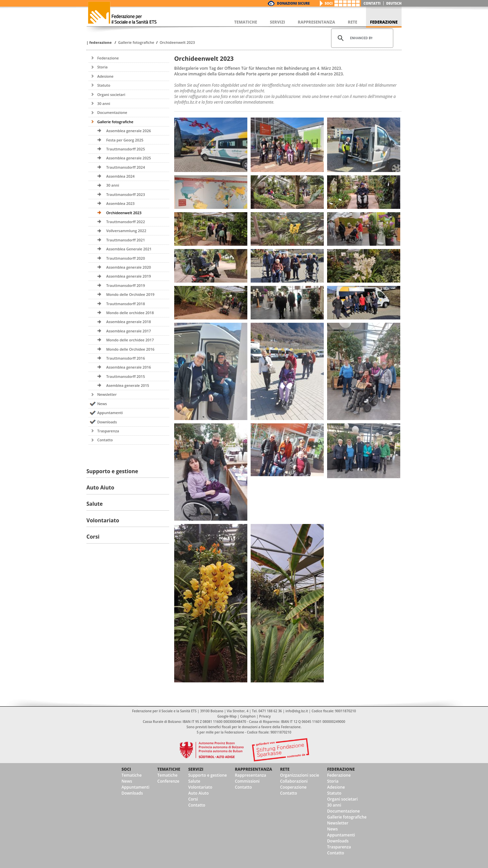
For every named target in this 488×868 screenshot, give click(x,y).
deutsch (394, 3)
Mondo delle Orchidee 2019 (130, 294)
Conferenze (168, 781)
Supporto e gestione (207, 775)
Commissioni (247, 781)
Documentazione (112, 112)
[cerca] (361, 38)
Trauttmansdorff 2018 (125, 304)
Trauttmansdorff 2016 (125, 358)
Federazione (100, 42)
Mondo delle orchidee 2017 (130, 340)
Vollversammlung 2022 (126, 231)
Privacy (265, 716)
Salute (194, 781)
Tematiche (131, 775)
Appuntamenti (110, 413)
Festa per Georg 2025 (125, 140)
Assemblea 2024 (120, 176)
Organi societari (111, 94)
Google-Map (227, 716)
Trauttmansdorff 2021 (125, 240)
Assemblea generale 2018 (128, 322)
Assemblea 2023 (120, 203)
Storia (102, 67)
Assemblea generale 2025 (128, 158)
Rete (285, 769)
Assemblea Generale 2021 (129, 249)
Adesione (105, 76)
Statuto (104, 85)
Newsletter (107, 394)
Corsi (193, 799)
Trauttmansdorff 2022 (125, 222)
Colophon (248, 716)
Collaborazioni (294, 781)
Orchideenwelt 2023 (177, 42)
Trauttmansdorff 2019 (125, 285)
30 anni (104, 103)
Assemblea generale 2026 (128, 131)
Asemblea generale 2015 (127, 385)
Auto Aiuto (198, 793)
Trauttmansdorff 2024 (125, 167)
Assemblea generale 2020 (128, 267)
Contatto (105, 440)
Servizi (196, 769)
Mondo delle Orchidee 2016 (130, 349)
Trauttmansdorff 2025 (125, 149)
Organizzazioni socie (300, 775)
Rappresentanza (253, 769)
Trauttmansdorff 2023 (125, 194)
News (102, 404)
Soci (329, 3)
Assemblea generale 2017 (128, 331)
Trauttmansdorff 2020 (125, 258)
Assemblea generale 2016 (128, 367)
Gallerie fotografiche (136, 42)
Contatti (372, 3)
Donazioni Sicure (293, 3)
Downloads (107, 422)
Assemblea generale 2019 (128, 276)
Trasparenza (108, 431)
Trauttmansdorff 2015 (125, 376)
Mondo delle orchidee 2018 (130, 313)
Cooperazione (293, 787)
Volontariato (200, 787)
